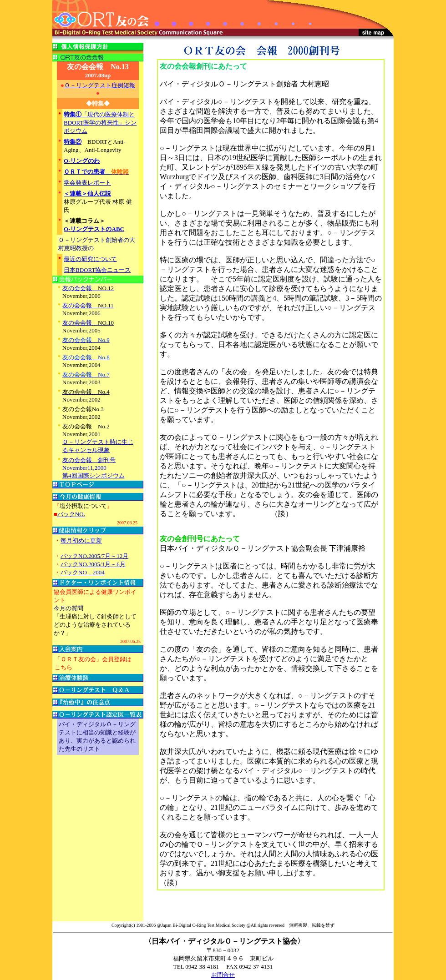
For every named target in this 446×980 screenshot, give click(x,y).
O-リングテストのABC (94, 229)
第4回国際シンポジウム (94, 475)
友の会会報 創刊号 (89, 460)
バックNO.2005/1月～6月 (93, 564)
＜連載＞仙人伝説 (87, 193)
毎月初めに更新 (81, 540)
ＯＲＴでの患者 (96, 172)
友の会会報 (88, 288)
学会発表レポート (87, 183)
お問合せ (223, 975)
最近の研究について (90, 259)
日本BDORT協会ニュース (97, 270)
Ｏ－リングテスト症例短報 (100, 85)
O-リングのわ (82, 161)
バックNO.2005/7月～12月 (94, 556)
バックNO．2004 (83, 572)
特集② (73, 142)
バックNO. (71, 514)
